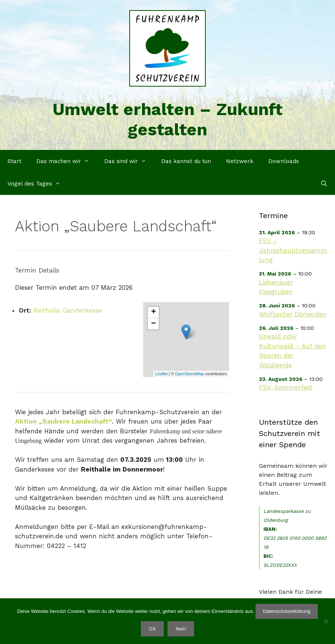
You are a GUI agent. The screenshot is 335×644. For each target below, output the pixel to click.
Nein (181, 629)
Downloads (284, 161)
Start (14, 161)
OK (152, 629)
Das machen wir (67, 161)
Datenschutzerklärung (287, 611)
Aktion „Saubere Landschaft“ (64, 421)
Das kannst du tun (186, 161)
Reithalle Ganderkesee (68, 310)
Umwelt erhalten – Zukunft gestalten (167, 119)
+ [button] (153, 312)
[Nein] (326, 621)
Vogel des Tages (38, 184)
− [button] (153, 324)
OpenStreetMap (190, 374)
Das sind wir (129, 161)
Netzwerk (240, 161)
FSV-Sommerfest (286, 387)
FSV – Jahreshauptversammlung (293, 250)
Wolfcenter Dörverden (293, 314)
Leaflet (161, 374)
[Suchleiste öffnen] (324, 184)
